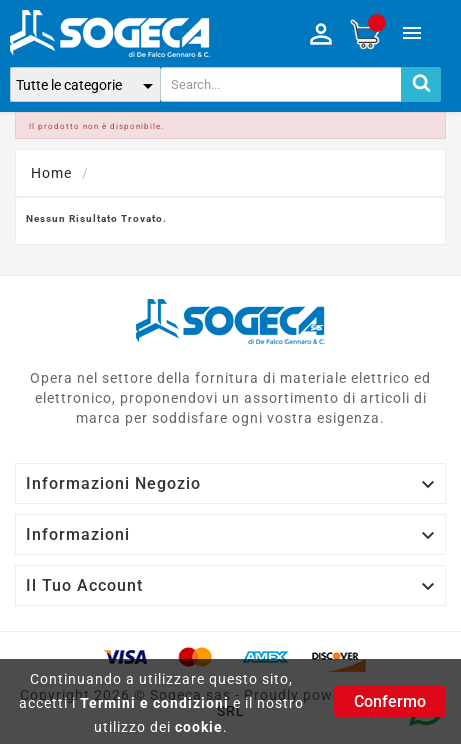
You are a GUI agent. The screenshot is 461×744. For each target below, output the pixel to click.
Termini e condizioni (154, 703)
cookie (199, 727)
